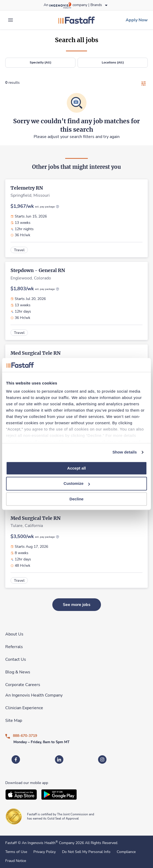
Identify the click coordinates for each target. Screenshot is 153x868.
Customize (77, 484)
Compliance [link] (126, 852)
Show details (125, 452)
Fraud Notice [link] (16, 861)
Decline (76, 499)
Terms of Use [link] (16, 852)
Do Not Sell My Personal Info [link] (86, 852)
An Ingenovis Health (39, 843)
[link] (76, 20)
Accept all (77, 468)
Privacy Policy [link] (45, 852)
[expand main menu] (11, 20)
